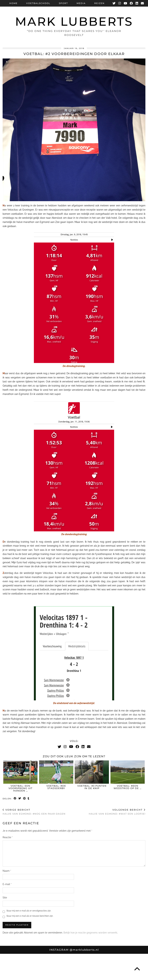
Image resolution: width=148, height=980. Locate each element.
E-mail (7, 884)
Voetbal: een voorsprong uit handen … (20, 788)
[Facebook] (131, 3)
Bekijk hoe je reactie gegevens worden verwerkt (90, 933)
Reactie (8, 837)
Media (81, 3)
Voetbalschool (38, 3)
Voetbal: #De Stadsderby (56, 787)
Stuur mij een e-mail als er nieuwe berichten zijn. (30, 916)
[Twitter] (114, 3)
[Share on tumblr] (29, 799)
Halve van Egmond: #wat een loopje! (117, 812)
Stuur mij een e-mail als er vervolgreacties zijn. (29, 911)
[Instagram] (120, 3)
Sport (63, 3)
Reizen (99, 3)
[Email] (143, 3)
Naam (7, 871)
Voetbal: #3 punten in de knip (92, 787)
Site (5, 898)
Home (13, 3)
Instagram (74, 950)
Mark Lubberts (74, 21)
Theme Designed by (129, 976)
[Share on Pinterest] (25, 799)
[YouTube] (126, 3)
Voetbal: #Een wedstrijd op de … (128, 787)
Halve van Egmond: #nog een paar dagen (34, 812)
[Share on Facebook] (15, 799)
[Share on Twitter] (20, 799)
